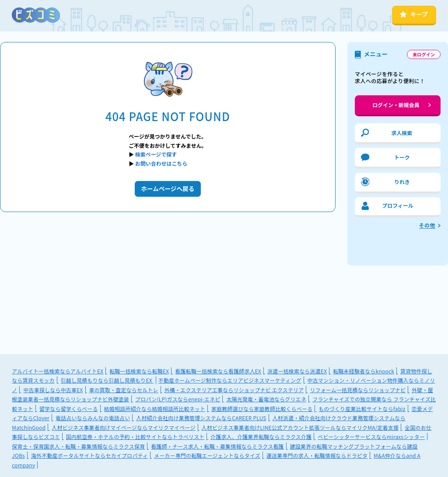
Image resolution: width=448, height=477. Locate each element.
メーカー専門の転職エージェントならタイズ (207, 455)
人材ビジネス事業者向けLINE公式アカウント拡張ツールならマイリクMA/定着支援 (300, 427)
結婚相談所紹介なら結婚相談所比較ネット (155, 409)
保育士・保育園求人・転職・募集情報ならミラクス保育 (78, 446)
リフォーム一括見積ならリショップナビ (358, 390)
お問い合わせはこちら (161, 163)
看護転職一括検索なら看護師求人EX (218, 371)
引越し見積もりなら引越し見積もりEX (107, 380)
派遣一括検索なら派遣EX (297, 371)
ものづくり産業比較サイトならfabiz (362, 409)
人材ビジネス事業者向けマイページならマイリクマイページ (123, 427)
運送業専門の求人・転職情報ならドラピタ (317, 455)
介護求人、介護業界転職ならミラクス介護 (261, 437)
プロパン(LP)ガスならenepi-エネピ (178, 399)
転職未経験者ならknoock (364, 371)
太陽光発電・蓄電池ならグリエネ (266, 399)
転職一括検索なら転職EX (139, 371)
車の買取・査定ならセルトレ (123, 390)
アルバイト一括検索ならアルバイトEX (58, 371)
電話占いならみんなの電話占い (93, 418)
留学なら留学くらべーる (69, 409)
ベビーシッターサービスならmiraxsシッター (371, 437)
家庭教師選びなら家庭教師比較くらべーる (262, 409)
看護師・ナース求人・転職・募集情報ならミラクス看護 (217, 446)
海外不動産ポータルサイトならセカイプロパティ (89, 455)
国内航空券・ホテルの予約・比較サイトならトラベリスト (135, 437)
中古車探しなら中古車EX (53, 390)
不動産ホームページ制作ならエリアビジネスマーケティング (230, 380)
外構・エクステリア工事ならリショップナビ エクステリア (234, 390)
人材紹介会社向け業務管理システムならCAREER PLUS (201, 418)
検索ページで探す (156, 154)
